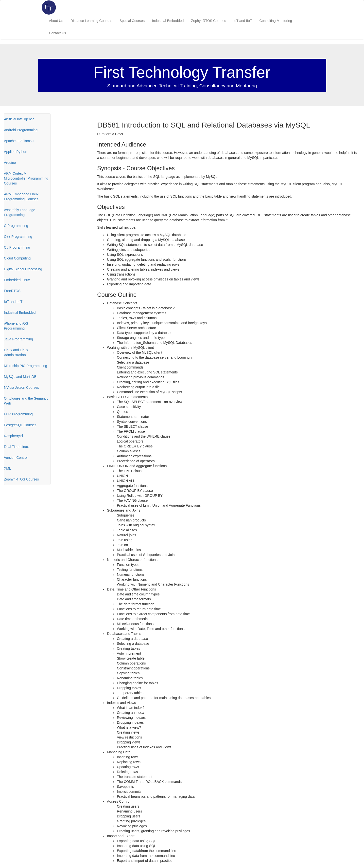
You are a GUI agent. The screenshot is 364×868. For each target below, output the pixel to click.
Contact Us (58, 33)
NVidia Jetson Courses (21, 388)
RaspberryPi (13, 436)
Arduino (10, 163)
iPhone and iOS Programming (16, 326)
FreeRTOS (12, 291)
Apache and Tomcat (19, 141)
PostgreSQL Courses (20, 425)
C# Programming (17, 247)
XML (8, 468)
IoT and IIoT (243, 21)
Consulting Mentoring (276, 21)
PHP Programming (18, 414)
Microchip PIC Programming (26, 366)
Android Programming (21, 130)
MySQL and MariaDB (20, 377)
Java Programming (18, 339)
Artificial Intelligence (19, 119)
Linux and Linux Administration (16, 352)
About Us (56, 21)
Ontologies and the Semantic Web (26, 401)
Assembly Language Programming (20, 212)
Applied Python (16, 152)
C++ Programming (18, 237)
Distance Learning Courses (91, 21)
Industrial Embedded (168, 21)
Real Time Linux (16, 447)
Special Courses (132, 21)
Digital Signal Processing (23, 269)
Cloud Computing (17, 258)
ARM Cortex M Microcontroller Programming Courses (26, 178)
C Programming (16, 226)
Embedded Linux (17, 280)
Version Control (16, 458)
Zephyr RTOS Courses (208, 21)
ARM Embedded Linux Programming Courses (21, 197)
